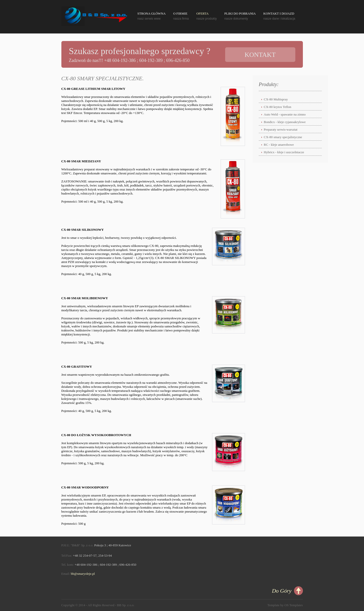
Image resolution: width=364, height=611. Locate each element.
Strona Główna (151, 13)
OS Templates (294, 605)
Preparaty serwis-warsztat (281, 129)
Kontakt (260, 55)
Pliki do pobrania (240, 13)
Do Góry (282, 591)
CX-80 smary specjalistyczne (283, 137)
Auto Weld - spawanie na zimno (285, 114)
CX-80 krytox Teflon (278, 107)
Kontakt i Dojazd (279, 13)
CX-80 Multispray (276, 99)
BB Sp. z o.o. (126, 605)
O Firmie (180, 13)
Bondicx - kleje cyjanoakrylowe (285, 122)
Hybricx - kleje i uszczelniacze (284, 152)
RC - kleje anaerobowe (279, 145)
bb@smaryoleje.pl (83, 574)
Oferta (202, 13)
